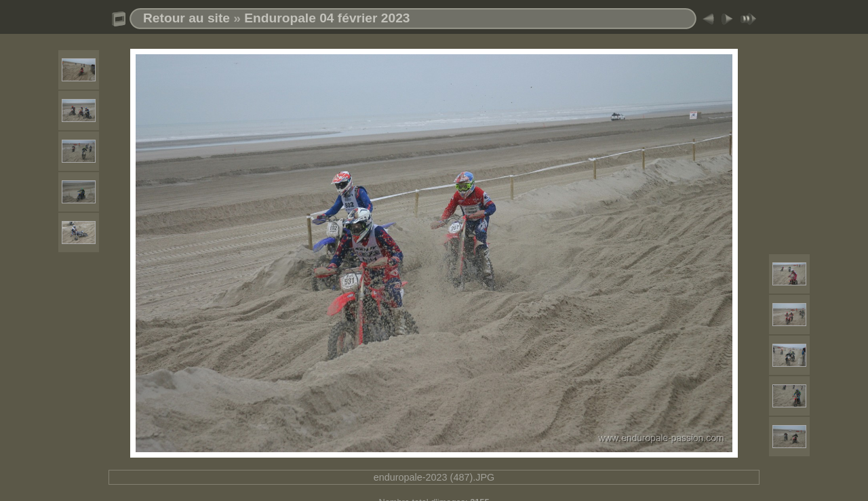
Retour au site (186, 18)
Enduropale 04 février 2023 (327, 18)
